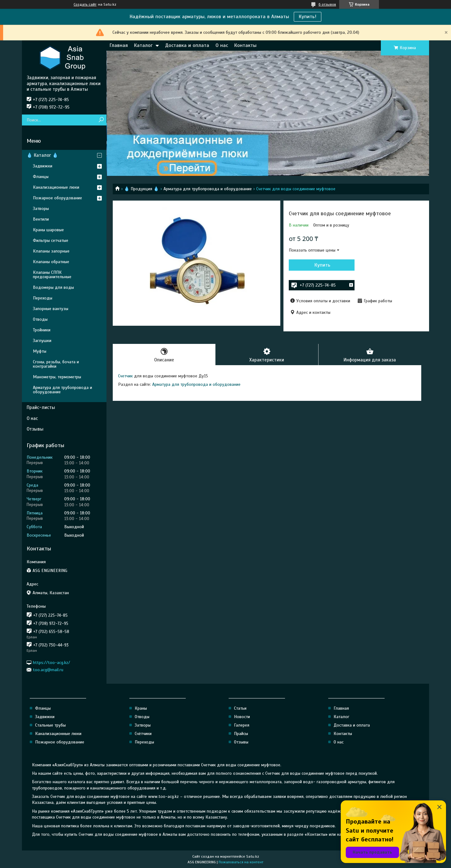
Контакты (245, 45)
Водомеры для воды (53, 287)
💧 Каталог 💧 (42, 155)
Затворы (41, 209)
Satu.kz (253, 856)
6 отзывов (327, 4)
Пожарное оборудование (57, 198)
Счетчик (125, 376)
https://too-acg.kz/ (52, 662)
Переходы (43, 298)
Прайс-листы (41, 407)
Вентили (41, 219)
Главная (119, 45)
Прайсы (241, 734)
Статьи (240, 708)
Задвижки (43, 166)
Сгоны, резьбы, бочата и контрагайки (56, 364)
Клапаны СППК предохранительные (52, 275)
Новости (242, 717)
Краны (141, 708)
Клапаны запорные (51, 251)
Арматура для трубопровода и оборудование (208, 189)
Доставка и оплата (187, 45)
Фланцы (41, 177)
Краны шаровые (48, 230)
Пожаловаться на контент (241, 862)
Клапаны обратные (51, 262)
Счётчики (143, 734)
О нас (222, 45)
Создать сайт (85, 4)
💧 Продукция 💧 (141, 189)
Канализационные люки (56, 187)
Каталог (143, 45)
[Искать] (101, 120)
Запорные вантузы (51, 309)
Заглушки (42, 341)
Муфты (40, 351)
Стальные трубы (50, 725)
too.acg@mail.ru (48, 670)
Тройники (42, 330)
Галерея (242, 725)
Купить (322, 265)
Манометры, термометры (57, 377)
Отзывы (35, 429)
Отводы (40, 319)
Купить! (308, 17)
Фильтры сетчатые (51, 240)
